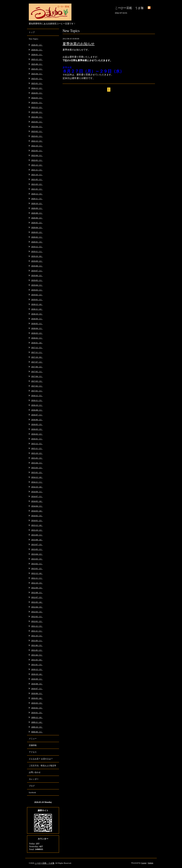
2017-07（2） (37, 362)
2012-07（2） (37, 597)
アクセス (33, 752)
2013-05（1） (37, 549)
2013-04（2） (37, 554)
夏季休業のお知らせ (79, 44)
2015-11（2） (37, 448)
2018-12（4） (37, 304)
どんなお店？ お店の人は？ (41, 759)
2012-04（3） (37, 607)
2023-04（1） (37, 126)
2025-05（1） (37, 69)
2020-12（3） (37, 194)
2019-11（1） (37, 251)
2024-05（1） (37, 93)
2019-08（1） (37, 266)
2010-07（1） (37, 688)
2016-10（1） (37, 405)
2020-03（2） (37, 232)
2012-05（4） (37, 602)
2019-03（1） (37, 290)
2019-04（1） (37, 285)
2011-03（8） (37, 660)
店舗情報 (33, 745)
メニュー (33, 738)
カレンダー (34, 779)
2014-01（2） (37, 520)
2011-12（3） (37, 626)
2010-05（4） (37, 698)
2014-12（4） (37, 477)
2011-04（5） (37, 655)
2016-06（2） (37, 420)
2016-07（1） (37, 415)
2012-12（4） (37, 573)
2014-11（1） (37, 482)
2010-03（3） (37, 703)
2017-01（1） (37, 391)
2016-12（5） (37, 395)
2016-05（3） (37, 424)
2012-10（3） (37, 583)
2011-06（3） (37, 645)
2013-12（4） (37, 525)
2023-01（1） (37, 136)
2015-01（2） (37, 472)
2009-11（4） (37, 722)
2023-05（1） (37, 122)
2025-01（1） (37, 83)
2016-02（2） (37, 434)
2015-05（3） (37, 458)
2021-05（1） (37, 179)
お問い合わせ (35, 772)
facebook (32, 792)
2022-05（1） (37, 151)
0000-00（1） (37, 732)
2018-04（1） (37, 328)
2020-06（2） (37, 218)
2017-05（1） (37, 371)
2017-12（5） (37, 347)
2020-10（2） (37, 203)
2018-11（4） (37, 309)
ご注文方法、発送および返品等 (42, 766)
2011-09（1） (37, 640)
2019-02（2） (37, 295)
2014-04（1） (37, 506)
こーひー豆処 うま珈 (44, 863)
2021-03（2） (37, 184)
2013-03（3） (37, 559)
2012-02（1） (37, 616)
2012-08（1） (37, 592)
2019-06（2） (37, 275)
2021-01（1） (37, 189)
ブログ (32, 786)
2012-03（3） (37, 612)
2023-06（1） (37, 117)
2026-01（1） (37, 54)
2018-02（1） (37, 338)
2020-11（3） (37, 199)
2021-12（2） (37, 165)
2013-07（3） (37, 544)
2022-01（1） (37, 160)
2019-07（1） (37, 271)
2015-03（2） (37, 468)
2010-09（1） (37, 679)
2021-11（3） (37, 170)
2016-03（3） (37, 429)
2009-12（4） (37, 717)
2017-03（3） (37, 381)
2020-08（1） (37, 213)
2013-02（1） (37, 564)
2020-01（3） (37, 242)
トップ (32, 32)
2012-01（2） (37, 621)
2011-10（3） (37, 636)
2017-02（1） (37, 386)
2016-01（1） (37, 439)
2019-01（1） (37, 299)
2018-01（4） (37, 343)
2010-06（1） (37, 693)
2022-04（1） (37, 155)
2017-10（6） (37, 357)
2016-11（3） (37, 400)
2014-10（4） (37, 487)
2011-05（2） (37, 650)
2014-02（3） (37, 516)
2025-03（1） (37, 78)
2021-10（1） (37, 175)
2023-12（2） (37, 107)
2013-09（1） (37, 535)
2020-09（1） (37, 208)
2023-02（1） (37, 131)
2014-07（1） (37, 496)
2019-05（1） (37, 280)
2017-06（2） (37, 367)
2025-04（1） (37, 74)
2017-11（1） (37, 352)
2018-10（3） (37, 314)
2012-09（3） (37, 588)
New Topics (34, 39)
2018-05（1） (37, 323)
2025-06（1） (37, 64)
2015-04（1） (37, 463)
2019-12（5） (37, 247)
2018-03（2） (37, 333)
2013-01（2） (37, 568)
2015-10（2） (37, 453)
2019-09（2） (37, 261)
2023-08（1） (37, 112)
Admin (150, 863)
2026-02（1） (37, 50)
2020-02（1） (37, 237)
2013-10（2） (37, 530)
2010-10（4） (37, 674)
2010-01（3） (37, 713)
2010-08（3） (37, 684)
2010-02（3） (37, 708)
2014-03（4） (37, 511)
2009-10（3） (37, 727)
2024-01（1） (37, 102)
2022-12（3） (37, 141)
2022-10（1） (37, 146)
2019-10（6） (37, 256)
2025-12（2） (37, 59)
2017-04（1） (37, 376)
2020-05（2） (37, 223)
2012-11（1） (37, 578)
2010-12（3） (37, 669)
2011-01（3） (37, 664)
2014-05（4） (37, 501)
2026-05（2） (37, 45)
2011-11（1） (37, 631)
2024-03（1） (37, 98)
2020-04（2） (37, 227)
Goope (144, 863)
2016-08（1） (37, 410)
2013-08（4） (37, 540)
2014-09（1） (37, 492)
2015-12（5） (37, 444)
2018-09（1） (37, 319)
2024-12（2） (37, 88)
